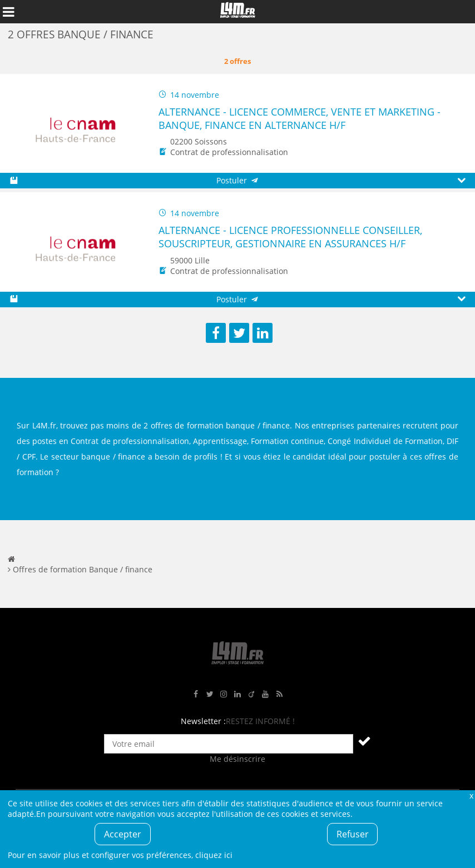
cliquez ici (214, 855)
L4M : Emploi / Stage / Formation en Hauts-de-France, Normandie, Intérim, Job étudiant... (237, 12)
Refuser (353, 834)
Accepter (123, 834)
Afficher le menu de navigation (8, 12)
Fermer (471, 795)
